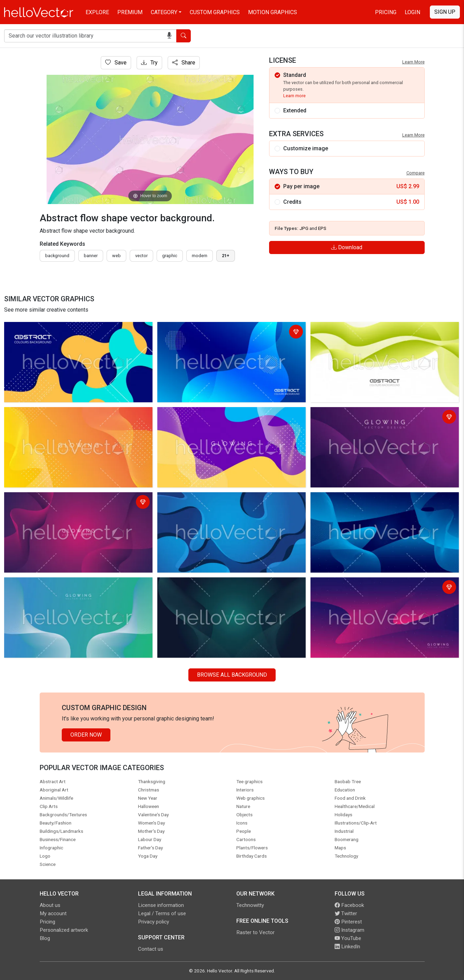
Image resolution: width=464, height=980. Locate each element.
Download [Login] (347, 247)
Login (412, 12)
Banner (91, 256)
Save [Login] (116, 63)
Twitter (346, 913)
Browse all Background (232, 675)
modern (200, 256)
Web (116, 256)
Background (57, 256)
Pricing (386, 12)
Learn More (413, 62)
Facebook (349, 905)
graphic (170, 256)
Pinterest (348, 922)
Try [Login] (149, 63)
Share (184, 63)
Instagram (349, 930)
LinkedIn (347, 947)
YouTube (348, 938)
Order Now (86, 735)
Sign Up (445, 12)
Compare (416, 173)
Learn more (294, 96)
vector (141, 256)
